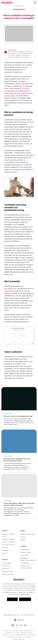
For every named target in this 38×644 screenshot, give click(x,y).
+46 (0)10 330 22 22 (28, 615)
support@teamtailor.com (11, 615)
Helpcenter (6, 569)
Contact (23, 540)
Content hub (6, 566)
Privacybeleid (25, 550)
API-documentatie (8, 574)
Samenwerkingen (8, 571)
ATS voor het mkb (8, 545)
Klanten (23, 537)
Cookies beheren (26, 552)
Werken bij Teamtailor (27, 534)
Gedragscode (25, 563)
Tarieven (5, 553)
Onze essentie (7, 563)
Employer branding (8, 539)
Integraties (6, 550)
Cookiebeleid (25, 555)
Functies (5, 548)
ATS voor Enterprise (9, 542)
